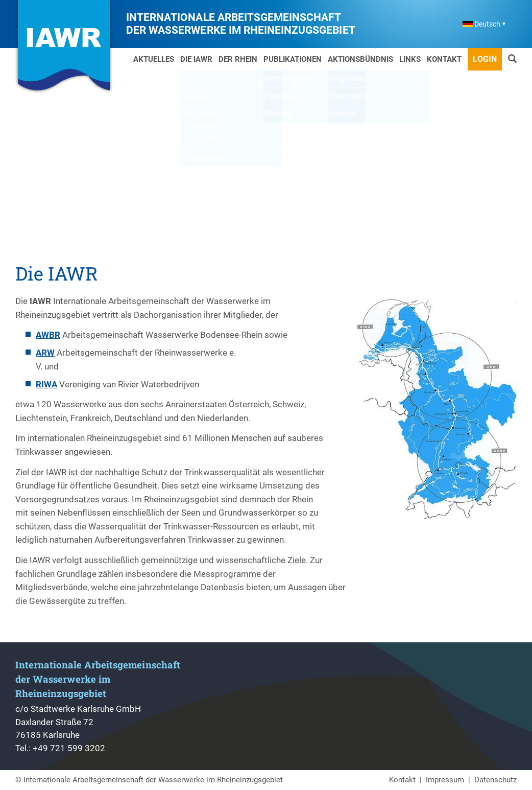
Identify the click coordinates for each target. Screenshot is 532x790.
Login (485, 59)
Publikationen (293, 59)
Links (410, 59)
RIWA (46, 384)
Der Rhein (238, 59)
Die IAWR (196, 59)
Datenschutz (495, 780)
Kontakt (444, 59)
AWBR (48, 335)
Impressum (445, 780)
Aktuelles (154, 59)
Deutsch (481, 24)
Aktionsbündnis (360, 59)
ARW (45, 353)
